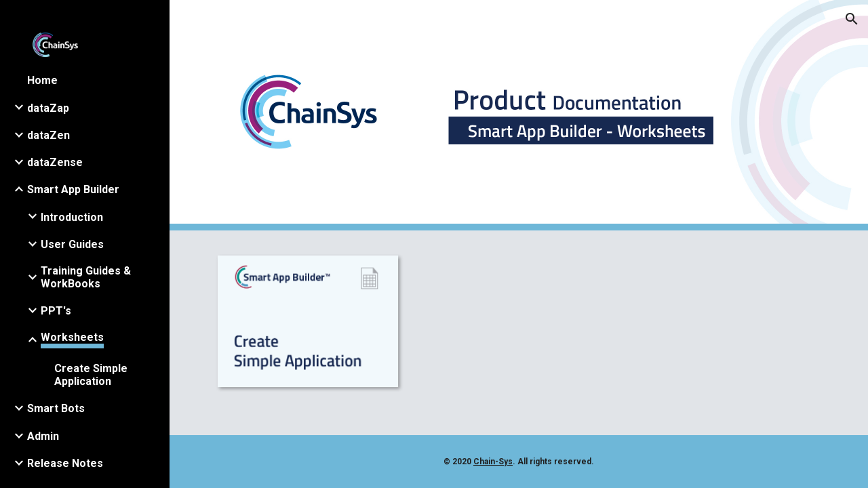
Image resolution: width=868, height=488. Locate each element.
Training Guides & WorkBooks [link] (86, 277)
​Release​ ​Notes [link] (65, 463)
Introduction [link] (72, 217)
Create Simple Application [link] (91, 375)
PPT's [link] (56, 311)
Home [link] (42, 80)
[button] (852, 19)
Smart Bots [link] (56, 408)
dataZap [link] (48, 108)
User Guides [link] (72, 244)
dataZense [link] (55, 162)
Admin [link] (43, 436)
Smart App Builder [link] (73, 189)
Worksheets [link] (72, 337)
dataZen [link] (48, 135)
